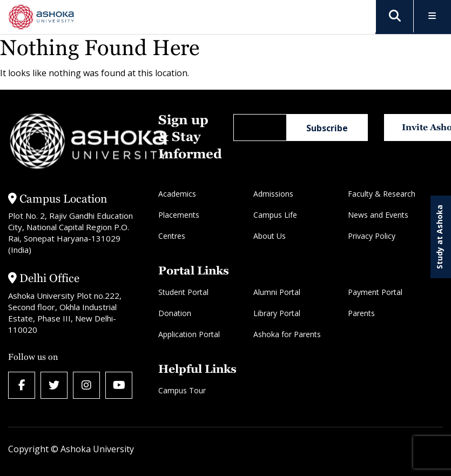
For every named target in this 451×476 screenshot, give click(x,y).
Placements (179, 215)
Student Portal (183, 292)
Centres (172, 236)
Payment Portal (375, 292)
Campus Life (275, 215)
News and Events (378, 215)
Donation (175, 313)
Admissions (273, 194)
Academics (177, 194)
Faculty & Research (382, 194)
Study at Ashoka (439, 237)
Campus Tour (182, 390)
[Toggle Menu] (432, 16)
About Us (270, 236)
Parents (361, 313)
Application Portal (189, 334)
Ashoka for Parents (287, 334)
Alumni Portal (277, 292)
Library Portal (277, 313)
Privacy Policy (372, 236)
